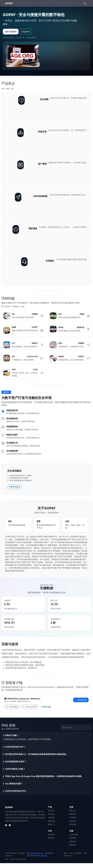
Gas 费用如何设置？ (14, 784)
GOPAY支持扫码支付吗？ (16, 791)
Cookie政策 (74, 834)
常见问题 (51, 814)
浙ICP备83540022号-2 (35, 853)
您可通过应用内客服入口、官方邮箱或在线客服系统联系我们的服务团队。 (37, 754)
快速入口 (51, 824)
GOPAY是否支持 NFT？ (15, 747)
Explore (26, 32)
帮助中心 (73, 811)
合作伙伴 (51, 834)
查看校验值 (12, 707)
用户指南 (73, 824)
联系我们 (51, 838)
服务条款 (73, 845)
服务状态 (73, 814)
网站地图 (44, 856)
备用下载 (46, 707)
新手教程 (73, 817)
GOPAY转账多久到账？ (15, 769)
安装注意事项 (30, 707)
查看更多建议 (15, 487)
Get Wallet (11, 32)
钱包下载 (51, 821)
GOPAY (9, 3)
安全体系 (51, 811)
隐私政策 (73, 841)
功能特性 (51, 817)
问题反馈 (73, 821)
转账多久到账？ (12, 735)
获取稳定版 (81, 700)
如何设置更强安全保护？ (16, 762)
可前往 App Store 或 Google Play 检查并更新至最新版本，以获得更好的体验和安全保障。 (44, 776)
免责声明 (73, 838)
